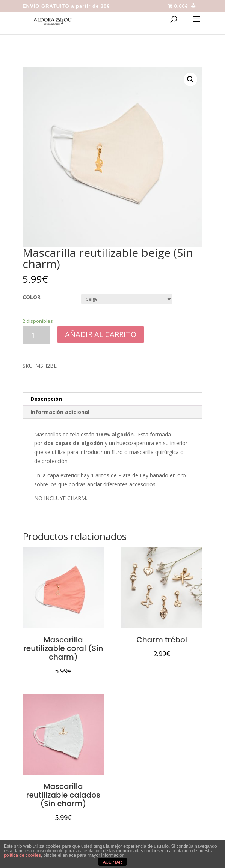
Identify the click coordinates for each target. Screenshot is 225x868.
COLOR (32, 297)
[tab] (112, 399)
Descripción (46, 399)
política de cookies (22, 855)
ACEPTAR (112, 862)
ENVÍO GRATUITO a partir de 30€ (66, 6)
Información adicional (60, 412)
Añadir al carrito (101, 334)
